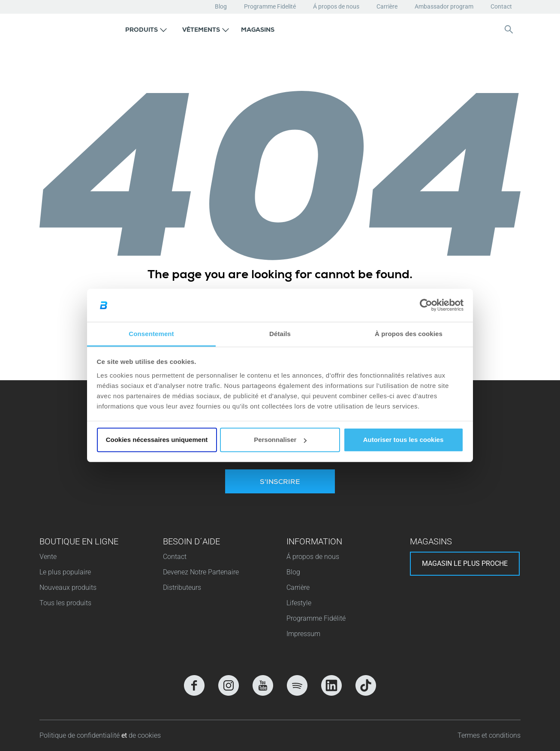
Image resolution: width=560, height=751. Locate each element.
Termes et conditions (489, 735)
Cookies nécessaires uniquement (157, 440)
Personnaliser (280, 440)
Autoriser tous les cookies (403, 440)
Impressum (303, 634)
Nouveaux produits (68, 587)
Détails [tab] (280, 334)
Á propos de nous (336, 6)
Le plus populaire (65, 572)
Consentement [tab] (151, 334)
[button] (146, 29)
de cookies (145, 735)
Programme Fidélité (316, 618)
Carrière (387, 6)
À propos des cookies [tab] (409, 334)
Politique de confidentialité (80, 735)
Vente (48, 557)
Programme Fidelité (270, 6)
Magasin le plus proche (465, 563)
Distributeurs (182, 587)
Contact (501, 6)
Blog (221, 6)
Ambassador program (444, 6)
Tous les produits (65, 603)
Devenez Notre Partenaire (201, 572)
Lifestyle (299, 603)
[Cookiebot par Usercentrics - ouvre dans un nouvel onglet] (426, 305)
